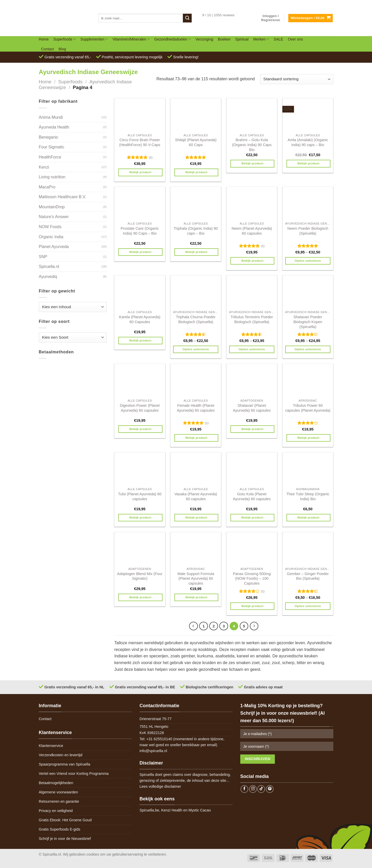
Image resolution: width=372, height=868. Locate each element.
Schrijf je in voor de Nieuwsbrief (65, 839)
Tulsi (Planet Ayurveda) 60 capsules (140, 496)
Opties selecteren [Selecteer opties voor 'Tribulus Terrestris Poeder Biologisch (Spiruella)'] (252, 349)
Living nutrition (52, 177)
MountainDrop (52, 207)
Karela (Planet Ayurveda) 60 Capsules (140, 319)
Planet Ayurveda (54, 247)
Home (44, 39)
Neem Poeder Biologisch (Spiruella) (308, 231)
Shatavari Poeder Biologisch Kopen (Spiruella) (308, 322)
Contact (48, 49)
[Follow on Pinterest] (270, 789)
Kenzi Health (172, 810)
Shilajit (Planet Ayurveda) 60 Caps (196, 142)
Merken (261, 39)
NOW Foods (50, 227)
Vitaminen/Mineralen (131, 39)
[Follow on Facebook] (244, 789)
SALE (278, 39)
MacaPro (47, 187)
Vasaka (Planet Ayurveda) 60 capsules (196, 496)
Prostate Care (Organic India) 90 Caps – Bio (140, 231)
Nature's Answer (54, 217)
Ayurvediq (48, 277)
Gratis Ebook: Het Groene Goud (65, 820)
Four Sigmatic (52, 147)
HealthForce (50, 157)
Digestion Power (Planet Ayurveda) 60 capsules (140, 408)
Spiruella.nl (49, 266)
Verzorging (204, 39)
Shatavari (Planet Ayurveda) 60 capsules (252, 408)
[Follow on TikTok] (261, 789)
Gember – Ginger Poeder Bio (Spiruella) (308, 576)
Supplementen (94, 39)
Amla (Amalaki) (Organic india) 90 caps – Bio (308, 142)
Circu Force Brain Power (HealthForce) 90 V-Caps (140, 142)
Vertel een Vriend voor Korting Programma (74, 774)
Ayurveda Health (54, 127)
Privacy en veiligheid (56, 811)
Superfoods (64, 39)
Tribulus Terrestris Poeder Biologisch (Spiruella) (252, 319)
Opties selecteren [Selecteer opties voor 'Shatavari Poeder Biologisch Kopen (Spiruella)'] (308, 349)
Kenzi (44, 167)
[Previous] (193, 626)
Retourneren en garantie (59, 801)
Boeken (224, 39)
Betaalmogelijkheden (56, 783)
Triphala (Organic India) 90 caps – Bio (196, 231)
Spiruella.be (149, 810)
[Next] (254, 626)
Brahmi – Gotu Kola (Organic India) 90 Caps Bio (252, 145)
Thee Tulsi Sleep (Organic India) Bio (308, 496)
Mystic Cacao (200, 810)
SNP (43, 257)
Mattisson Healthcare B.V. (63, 197)
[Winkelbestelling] (297, 79)
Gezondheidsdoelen (172, 39)
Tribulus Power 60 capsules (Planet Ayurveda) (308, 408)
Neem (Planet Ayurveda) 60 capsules (252, 231)
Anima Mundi (51, 117)
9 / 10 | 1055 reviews (218, 15)
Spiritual (242, 39)
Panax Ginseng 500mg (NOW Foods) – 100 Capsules (252, 579)
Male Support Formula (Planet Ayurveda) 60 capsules (196, 579)
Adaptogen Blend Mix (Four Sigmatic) (140, 576)
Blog (62, 49)
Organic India (51, 237)
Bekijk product (140, 172)
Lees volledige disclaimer (160, 786)
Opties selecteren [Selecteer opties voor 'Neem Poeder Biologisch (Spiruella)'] (308, 261)
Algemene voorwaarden (58, 792)
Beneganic (49, 137)
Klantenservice (51, 746)
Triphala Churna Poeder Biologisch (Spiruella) (196, 319)
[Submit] (187, 18)
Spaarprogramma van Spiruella (64, 764)
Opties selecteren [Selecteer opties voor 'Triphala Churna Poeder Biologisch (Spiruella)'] (196, 349)
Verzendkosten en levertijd (61, 755)
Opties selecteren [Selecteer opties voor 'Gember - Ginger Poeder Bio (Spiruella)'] (308, 606)
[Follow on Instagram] (253, 789)
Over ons (295, 39)
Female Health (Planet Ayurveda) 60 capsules (196, 408)
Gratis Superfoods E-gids (60, 829)
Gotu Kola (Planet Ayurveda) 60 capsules (252, 496)
